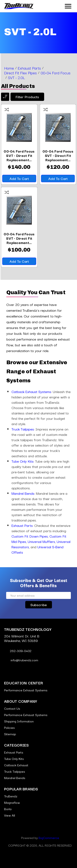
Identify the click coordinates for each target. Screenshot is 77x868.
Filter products (27, 97)
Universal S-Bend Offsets (37, 549)
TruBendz (11, 796)
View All (10, 815)
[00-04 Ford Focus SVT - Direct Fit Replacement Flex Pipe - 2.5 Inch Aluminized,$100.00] (19, 238)
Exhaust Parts (22, 525)
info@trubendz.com (21, 660)
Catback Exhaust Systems (31, 391)
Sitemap (10, 734)
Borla (8, 809)
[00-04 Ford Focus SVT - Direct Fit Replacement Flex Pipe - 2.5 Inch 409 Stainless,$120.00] (58, 155)
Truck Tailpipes (23, 429)
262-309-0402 (18, 651)
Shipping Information (19, 721)
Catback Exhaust (16, 765)
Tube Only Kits (22, 461)
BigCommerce (49, 838)
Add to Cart (19, 178)
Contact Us (12, 708)
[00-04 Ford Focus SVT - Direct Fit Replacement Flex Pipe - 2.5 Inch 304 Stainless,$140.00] (19, 155)
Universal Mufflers (41, 541)
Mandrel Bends (23, 493)
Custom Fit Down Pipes (30, 536)
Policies (9, 727)
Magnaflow (12, 802)
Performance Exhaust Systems (26, 690)
